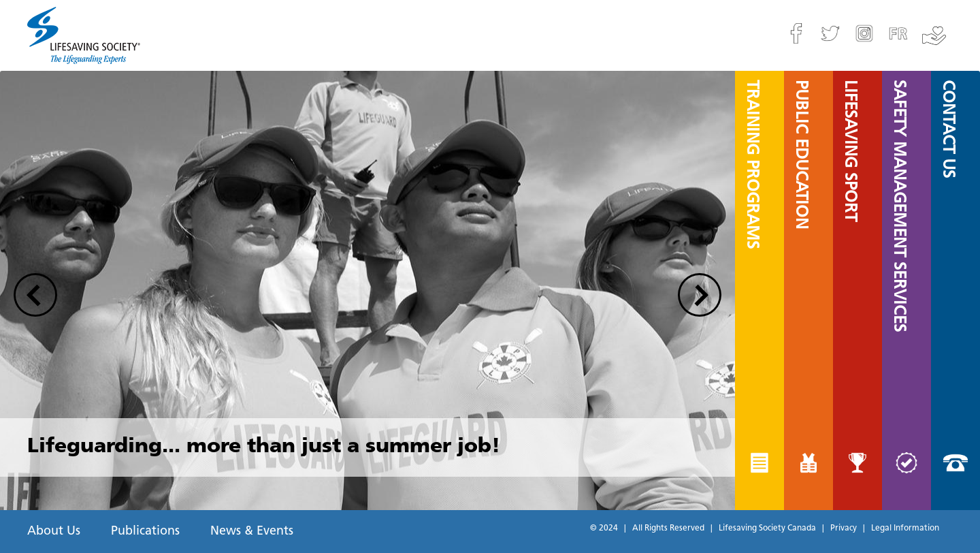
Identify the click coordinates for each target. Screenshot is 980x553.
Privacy (844, 528)
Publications (145, 532)
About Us (54, 532)
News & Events (252, 532)
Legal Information (905, 528)
